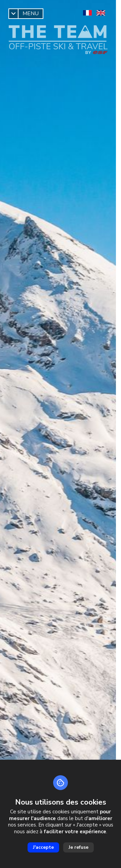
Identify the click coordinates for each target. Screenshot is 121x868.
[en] (101, 13)
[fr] (87, 13)
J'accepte (43, 847)
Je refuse (78, 847)
